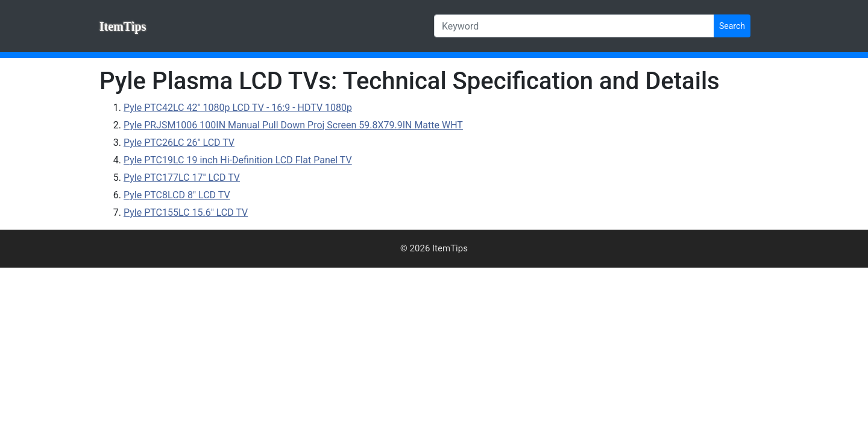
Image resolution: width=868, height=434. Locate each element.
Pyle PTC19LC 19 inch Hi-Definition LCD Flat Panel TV (238, 160)
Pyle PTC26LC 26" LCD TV (179, 143)
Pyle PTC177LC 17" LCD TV (182, 178)
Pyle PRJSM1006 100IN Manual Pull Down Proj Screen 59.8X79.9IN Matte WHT (293, 125)
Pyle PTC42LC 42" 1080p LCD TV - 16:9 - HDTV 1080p (238, 108)
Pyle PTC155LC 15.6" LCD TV (186, 212)
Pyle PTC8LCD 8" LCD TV (177, 195)
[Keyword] (574, 26)
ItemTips (123, 27)
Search (732, 26)
